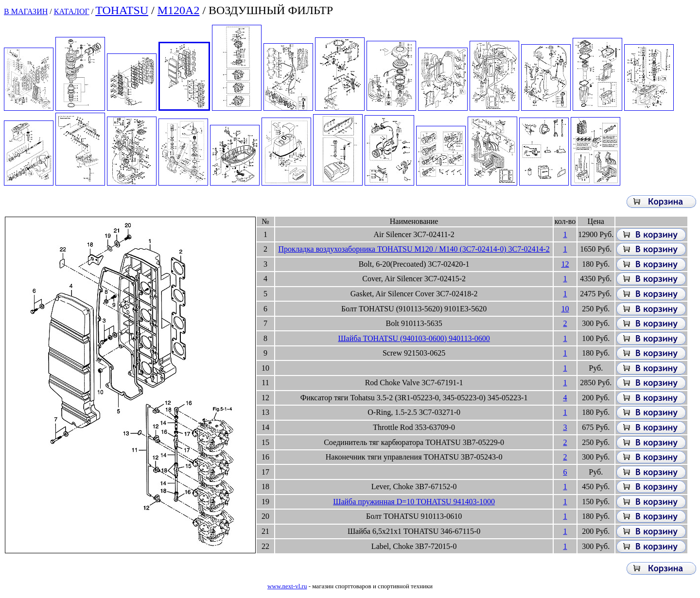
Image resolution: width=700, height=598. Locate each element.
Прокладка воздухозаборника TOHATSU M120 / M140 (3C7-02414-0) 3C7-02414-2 (414, 249)
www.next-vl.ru (287, 586)
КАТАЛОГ (72, 11)
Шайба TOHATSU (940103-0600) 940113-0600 (414, 338)
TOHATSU (122, 10)
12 (565, 264)
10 (565, 309)
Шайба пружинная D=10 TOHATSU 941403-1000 (414, 502)
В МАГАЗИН (26, 11)
